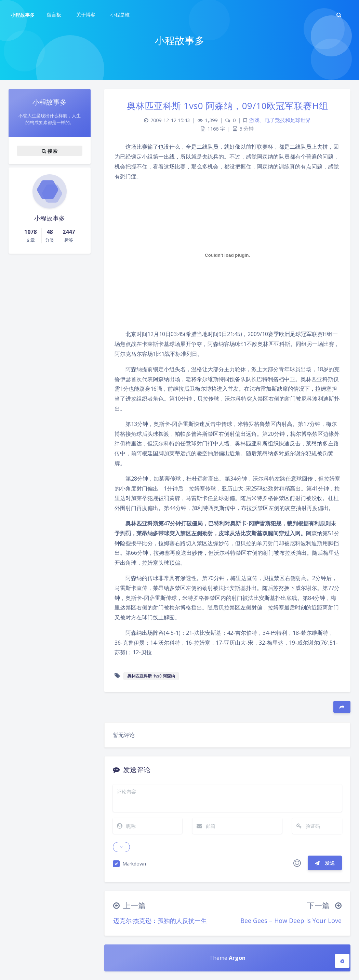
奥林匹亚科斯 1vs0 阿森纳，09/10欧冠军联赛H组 (228, 106)
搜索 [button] (50, 151)
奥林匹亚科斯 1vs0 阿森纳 (151, 676)
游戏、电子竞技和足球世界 (280, 120)
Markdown (134, 864)
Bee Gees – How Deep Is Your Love (291, 921)
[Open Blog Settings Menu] (342, 961)
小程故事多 (23, 15)
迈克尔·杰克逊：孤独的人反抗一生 (160, 921)
